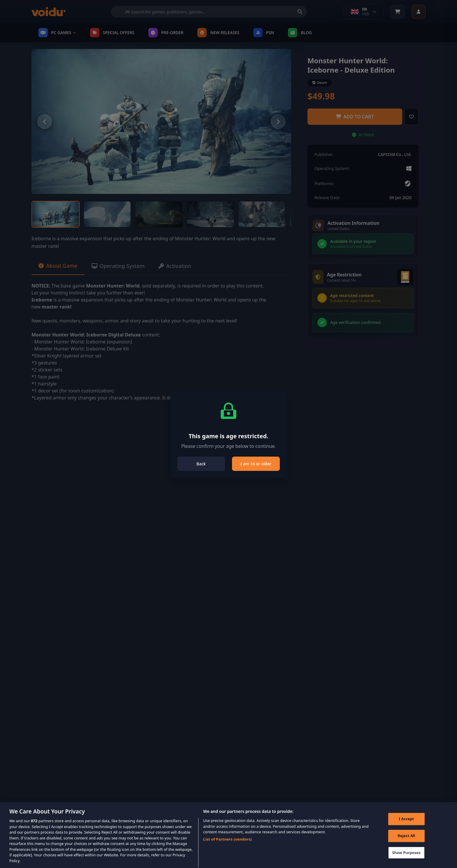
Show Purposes (406, 858)
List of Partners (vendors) (227, 845)
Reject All (406, 841)
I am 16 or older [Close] (256, 464)
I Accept (406, 825)
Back (201, 464)
